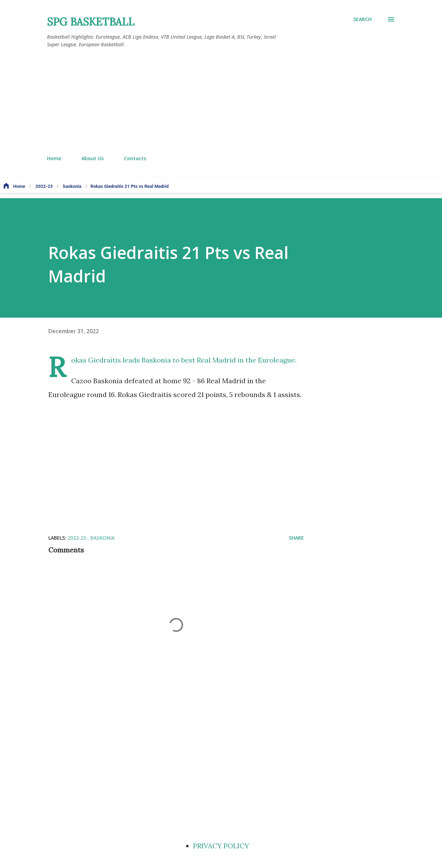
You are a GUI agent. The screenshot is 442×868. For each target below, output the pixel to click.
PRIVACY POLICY (221, 846)
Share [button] (296, 538)
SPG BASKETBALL (91, 22)
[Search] (362, 19)
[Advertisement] (221, 102)
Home (54, 158)
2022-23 (78, 538)
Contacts (135, 158)
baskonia (102, 538)
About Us (93, 158)
